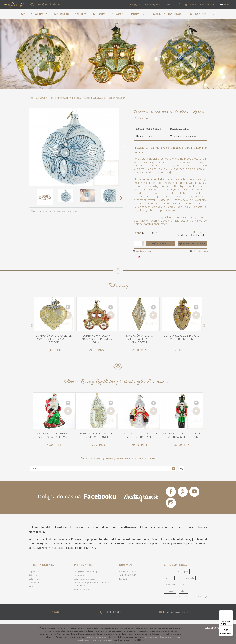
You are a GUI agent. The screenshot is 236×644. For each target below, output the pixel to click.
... (213, 14)
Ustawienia (34, 583)
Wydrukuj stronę (199, 251)
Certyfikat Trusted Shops (86, 575)
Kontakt (33, 591)
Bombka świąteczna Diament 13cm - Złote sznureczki (139, 339)
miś (183, 589)
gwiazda (190, 582)
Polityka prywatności (84, 583)
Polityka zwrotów (83, 594)
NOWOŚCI (118, 14)
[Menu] (231, 612)
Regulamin (79, 579)
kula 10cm (171, 589)
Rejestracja (34, 579)
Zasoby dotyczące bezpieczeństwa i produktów (55, 211)
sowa (178, 582)
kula (177, 575)
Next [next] (122, 198)
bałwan (183, 595)
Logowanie (34, 575)
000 (168, 575)
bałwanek (170, 595)
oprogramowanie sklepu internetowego (180, 601)
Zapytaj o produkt (142, 251)
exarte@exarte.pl (127, 575)
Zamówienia (35, 587)
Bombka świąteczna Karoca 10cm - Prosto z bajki (96, 339)
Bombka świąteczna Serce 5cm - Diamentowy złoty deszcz (54, 339)
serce (168, 582)
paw (186, 575)
